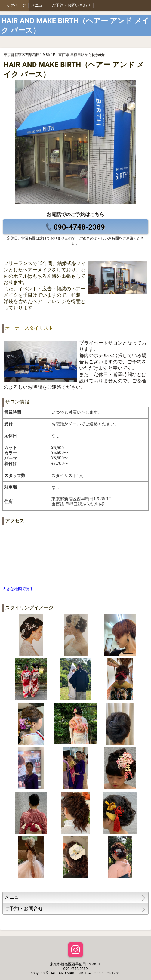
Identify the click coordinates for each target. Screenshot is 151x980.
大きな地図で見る (18, 589)
